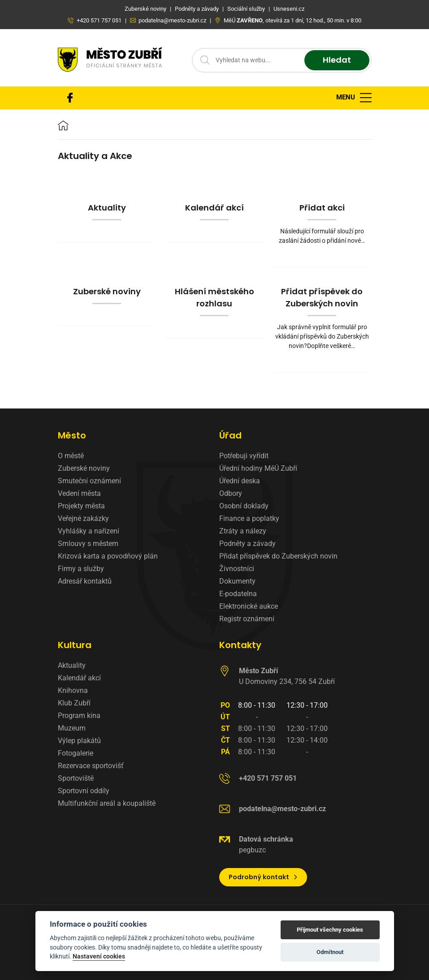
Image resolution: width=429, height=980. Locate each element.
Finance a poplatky (249, 518)
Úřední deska (240, 481)
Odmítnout (330, 952)
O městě (71, 456)
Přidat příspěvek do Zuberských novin (278, 556)
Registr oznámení (247, 619)
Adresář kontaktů (85, 581)
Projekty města (81, 506)
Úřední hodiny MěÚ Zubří (258, 468)
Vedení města (79, 493)
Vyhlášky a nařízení (89, 531)
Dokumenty (237, 581)
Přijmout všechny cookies (330, 930)
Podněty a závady (247, 544)
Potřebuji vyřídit (244, 456)
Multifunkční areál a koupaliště (107, 803)
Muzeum (72, 728)
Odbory (231, 493)
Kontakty (240, 645)
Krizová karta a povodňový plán (108, 556)
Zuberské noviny (84, 468)
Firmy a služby (81, 569)
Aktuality (72, 665)
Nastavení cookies (99, 956)
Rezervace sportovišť (91, 766)
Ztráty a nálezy (243, 531)
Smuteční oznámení (89, 481)
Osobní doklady (244, 506)
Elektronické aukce (249, 606)
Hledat (337, 60)
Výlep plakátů (79, 741)
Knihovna (73, 690)
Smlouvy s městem (88, 544)
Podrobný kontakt (263, 877)
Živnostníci (237, 569)
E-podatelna (238, 594)
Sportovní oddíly (84, 791)
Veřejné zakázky (83, 518)
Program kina (79, 716)
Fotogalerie (76, 753)
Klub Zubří (74, 703)
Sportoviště (76, 778)
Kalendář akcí (79, 678)
